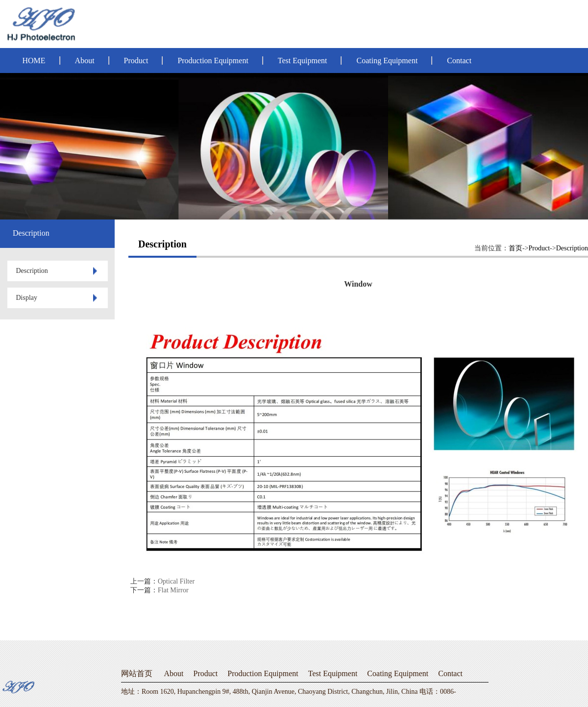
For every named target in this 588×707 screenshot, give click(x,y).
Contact (459, 61)
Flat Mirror (173, 590)
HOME (34, 61)
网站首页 (137, 673)
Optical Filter (176, 581)
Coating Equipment (387, 61)
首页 (515, 248)
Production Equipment (213, 61)
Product (136, 61)
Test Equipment (303, 61)
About (85, 61)
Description (572, 248)
